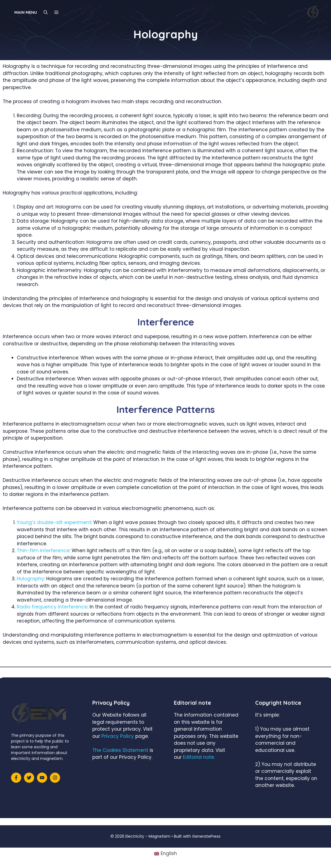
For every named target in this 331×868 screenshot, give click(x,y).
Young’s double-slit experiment (54, 522)
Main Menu (26, 12)
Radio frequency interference (52, 607)
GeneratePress (206, 836)
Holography (30, 579)
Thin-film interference (43, 551)
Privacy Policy (118, 736)
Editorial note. (199, 757)
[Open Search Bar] (46, 12)
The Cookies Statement (120, 750)
